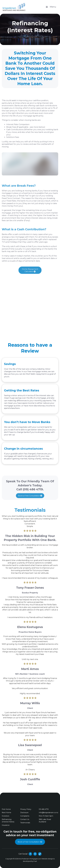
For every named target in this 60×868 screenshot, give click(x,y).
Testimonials (25, 823)
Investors (5, 816)
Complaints (25, 816)
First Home (6, 809)
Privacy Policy (26, 809)
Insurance (6, 825)
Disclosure (24, 813)
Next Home (6, 813)
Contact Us (25, 819)
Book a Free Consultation (30, 500)
